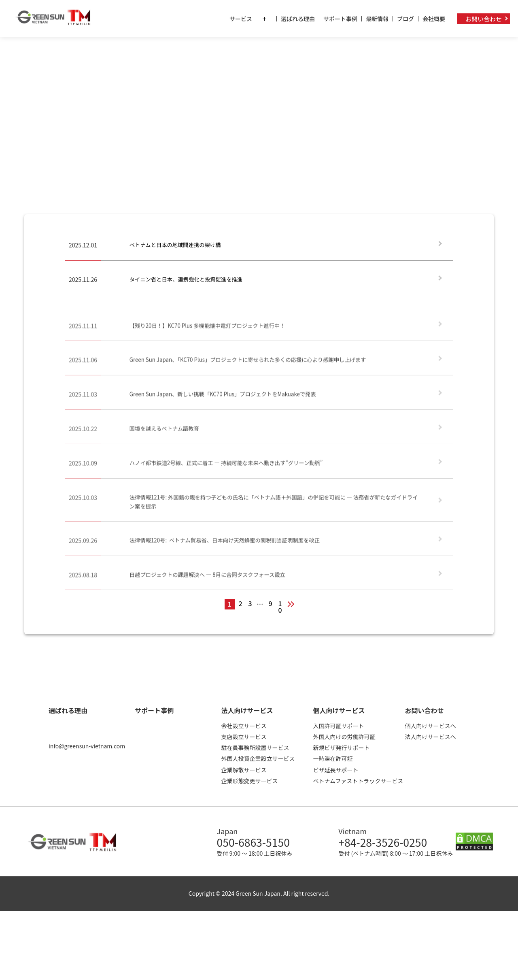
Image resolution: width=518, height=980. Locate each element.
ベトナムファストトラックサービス (358, 782)
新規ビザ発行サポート (341, 749)
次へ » (295, 605)
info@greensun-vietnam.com (87, 747)
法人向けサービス (247, 712)
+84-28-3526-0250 (390, 844)
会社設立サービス (244, 727)
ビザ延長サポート (335, 771)
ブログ (405, 19)
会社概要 (434, 19)
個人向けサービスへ (430, 727)
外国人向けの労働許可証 (344, 738)
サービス (253, 19)
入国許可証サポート (338, 727)
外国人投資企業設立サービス (258, 760)
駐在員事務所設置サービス (255, 749)
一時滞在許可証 (333, 760)
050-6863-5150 (258, 844)
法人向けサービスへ (430, 738)
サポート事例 (340, 19)
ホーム (15, 51)
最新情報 (377, 19)
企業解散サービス (244, 771)
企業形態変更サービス (249, 782)
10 (280, 606)
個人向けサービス (339, 712)
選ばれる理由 (298, 19)
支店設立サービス (244, 738)
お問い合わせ (484, 19)
